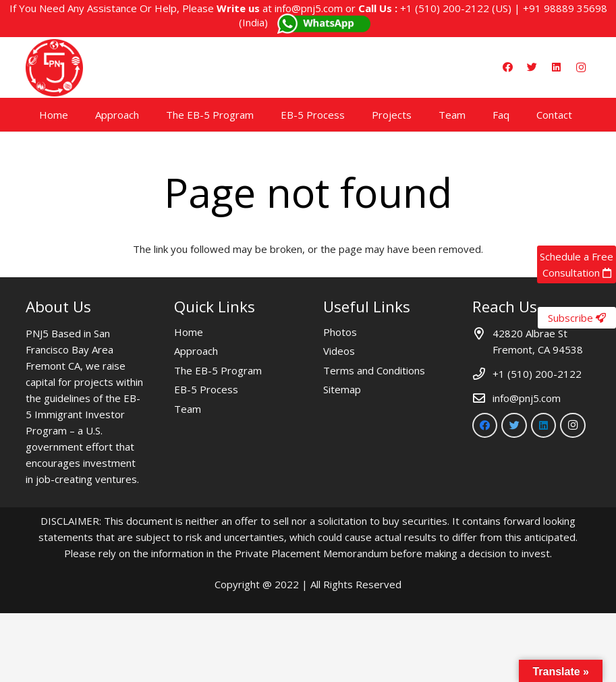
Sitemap (342, 389)
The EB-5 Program (218, 370)
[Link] (54, 68)
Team (188, 409)
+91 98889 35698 (565, 8)
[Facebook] (508, 67)
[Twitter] (532, 67)
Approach (196, 351)
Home (189, 332)
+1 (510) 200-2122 (445, 8)
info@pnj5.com (309, 8)
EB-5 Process (206, 389)
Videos (339, 351)
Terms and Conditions (374, 370)
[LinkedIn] (557, 67)
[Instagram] (581, 67)
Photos (340, 332)
